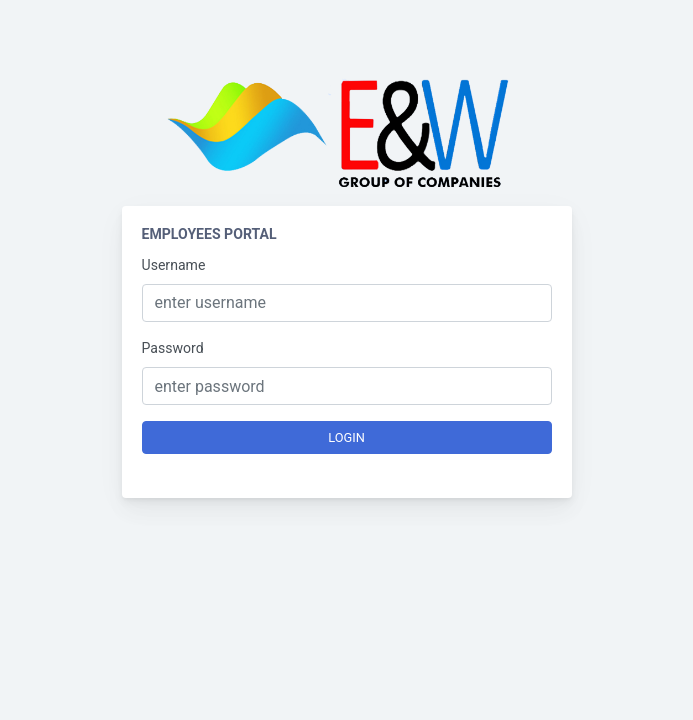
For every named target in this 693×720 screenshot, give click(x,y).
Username (174, 265)
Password (173, 348)
